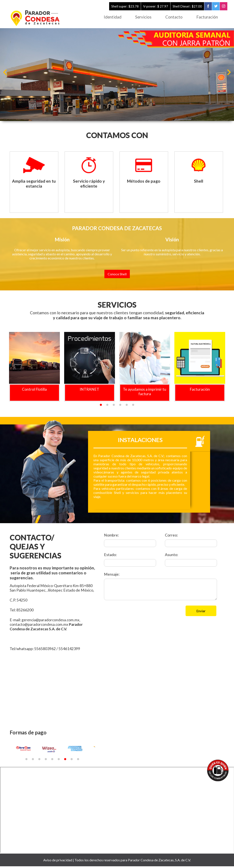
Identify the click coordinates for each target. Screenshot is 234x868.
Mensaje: (112, 576)
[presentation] (137, 615)
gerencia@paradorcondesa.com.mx (51, 621)
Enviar (201, 612)
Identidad (109, 17)
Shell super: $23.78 (123, 6)
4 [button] (120, 407)
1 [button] (101, 407)
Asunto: (171, 556)
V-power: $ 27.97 (154, 6)
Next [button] (229, 72)
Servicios (141, 17)
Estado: (110, 556)
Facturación (207, 17)
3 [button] (114, 407)
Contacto (172, 17)
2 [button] (107, 407)
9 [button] (78, 761)
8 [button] (72, 761)
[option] (117, 75)
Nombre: (111, 537)
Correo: (171, 537)
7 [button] (65, 761)
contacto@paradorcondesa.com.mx (40, 626)
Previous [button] (5, 72)
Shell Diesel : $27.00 (187, 6)
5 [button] (127, 407)
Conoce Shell (117, 275)
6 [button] (133, 407)
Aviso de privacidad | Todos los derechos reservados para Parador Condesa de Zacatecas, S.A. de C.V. (117, 861)
